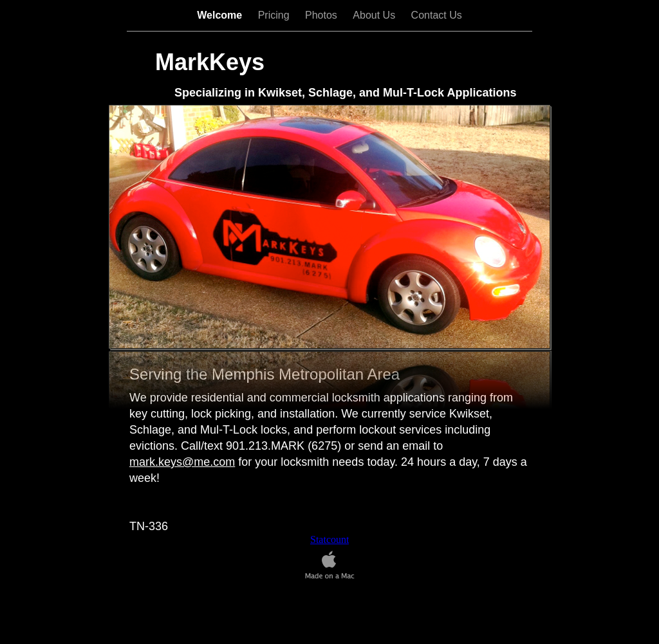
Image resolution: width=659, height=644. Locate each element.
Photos (322, 15)
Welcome (221, 15)
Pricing (275, 15)
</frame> (329, 540)
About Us (375, 15)
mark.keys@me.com (182, 462)
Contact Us (437, 15)
